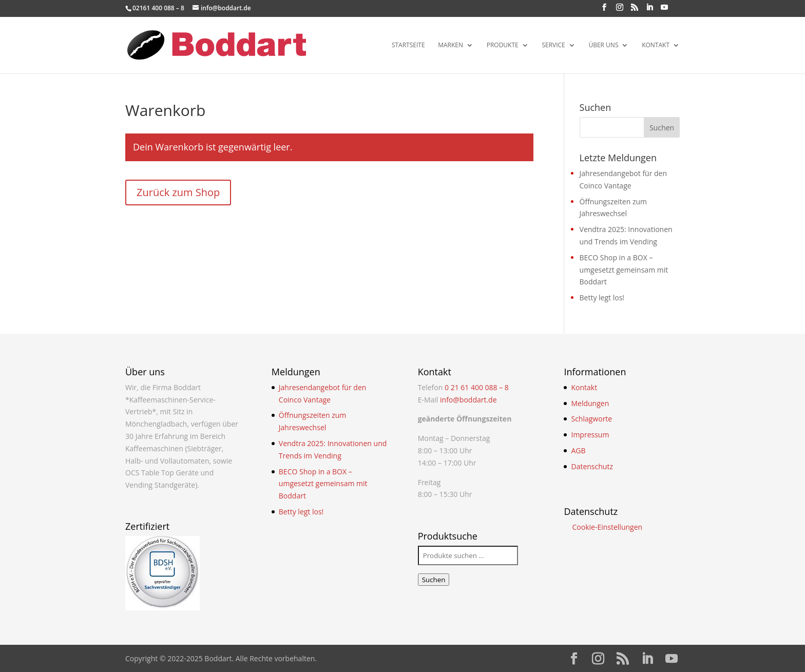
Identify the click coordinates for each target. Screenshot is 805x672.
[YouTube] (664, 10)
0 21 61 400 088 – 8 (477, 387)
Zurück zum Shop (178, 192)
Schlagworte (591, 419)
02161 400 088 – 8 (158, 8)
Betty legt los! (602, 297)
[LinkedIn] (649, 10)
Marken (451, 45)
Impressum (590, 435)
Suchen (434, 580)
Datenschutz (592, 466)
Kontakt (656, 45)
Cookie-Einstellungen (607, 527)
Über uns (603, 45)
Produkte (503, 45)
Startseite (408, 45)
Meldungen (590, 403)
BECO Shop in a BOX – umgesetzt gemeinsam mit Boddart (624, 270)
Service (553, 45)
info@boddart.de (468, 400)
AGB (578, 450)
